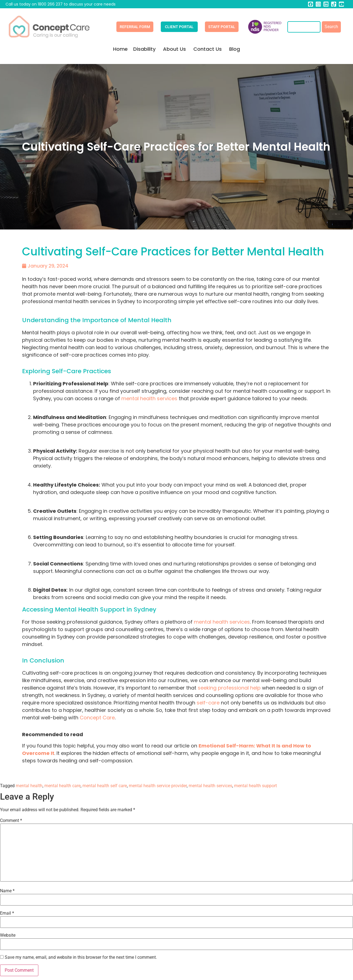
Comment (11, 821)
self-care (208, 703)
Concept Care (97, 718)
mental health (29, 786)
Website (8, 935)
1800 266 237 (50, 4)
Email (7, 913)
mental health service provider (158, 786)
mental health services (210, 786)
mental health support (256, 786)
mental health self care (105, 786)
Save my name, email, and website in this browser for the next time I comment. (81, 957)
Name (7, 891)
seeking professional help (229, 688)
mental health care (62, 786)
